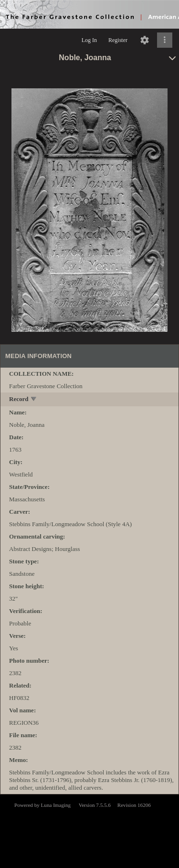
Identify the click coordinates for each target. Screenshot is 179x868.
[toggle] (34, 400)
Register (118, 40)
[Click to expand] (165, 40)
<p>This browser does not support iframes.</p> (89, 830)
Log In (89, 40)
